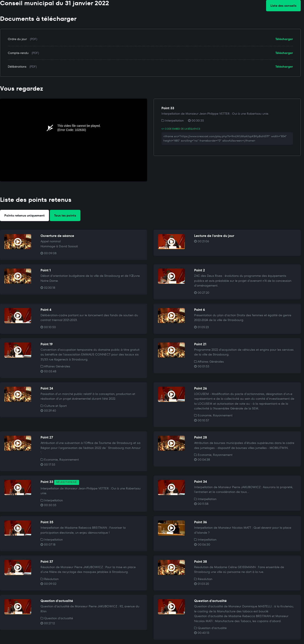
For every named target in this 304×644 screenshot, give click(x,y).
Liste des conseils (283, 6)
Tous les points (65, 215)
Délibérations (17, 67)
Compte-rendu (18, 53)
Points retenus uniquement (24, 215)
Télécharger (284, 39)
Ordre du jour (17, 39)
